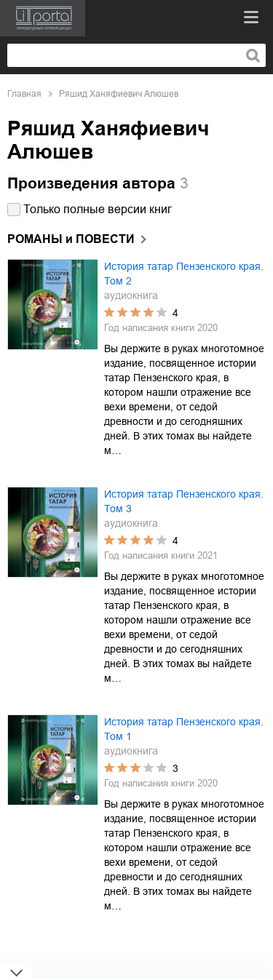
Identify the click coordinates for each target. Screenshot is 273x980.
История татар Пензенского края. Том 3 (184, 501)
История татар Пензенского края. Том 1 (184, 729)
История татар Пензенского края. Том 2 (184, 274)
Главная (24, 94)
